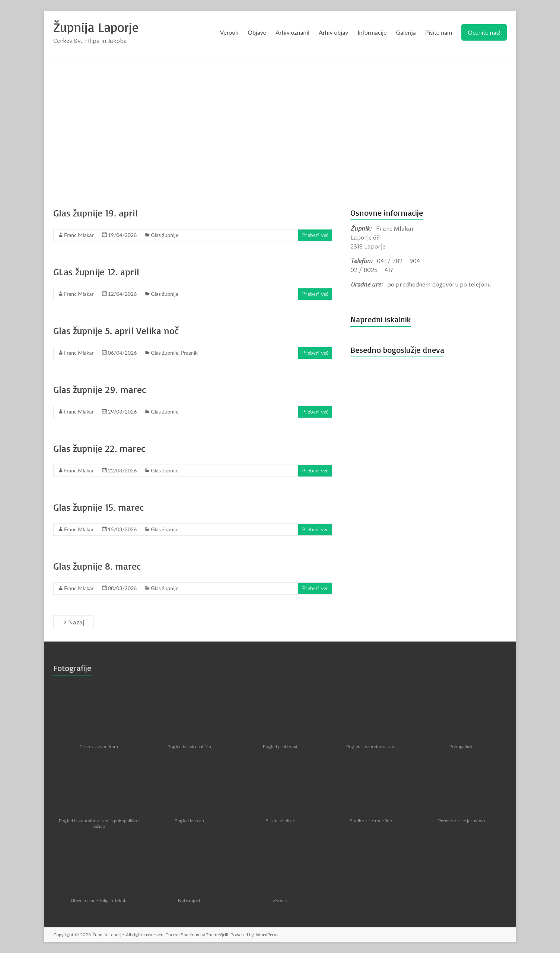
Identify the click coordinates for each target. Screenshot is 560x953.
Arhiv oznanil (292, 32)
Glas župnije (165, 235)
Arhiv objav (333, 32)
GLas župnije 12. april (96, 272)
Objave (257, 32)
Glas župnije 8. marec (97, 566)
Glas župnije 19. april (96, 213)
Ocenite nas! (484, 32)
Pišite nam (439, 32)
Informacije (372, 32)
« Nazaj (74, 622)
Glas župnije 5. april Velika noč (116, 330)
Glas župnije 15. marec (98, 507)
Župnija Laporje (96, 27)
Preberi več (315, 235)
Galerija (406, 32)
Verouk (229, 32)
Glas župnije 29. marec (100, 389)
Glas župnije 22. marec (99, 448)
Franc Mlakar (79, 235)
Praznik (189, 353)
